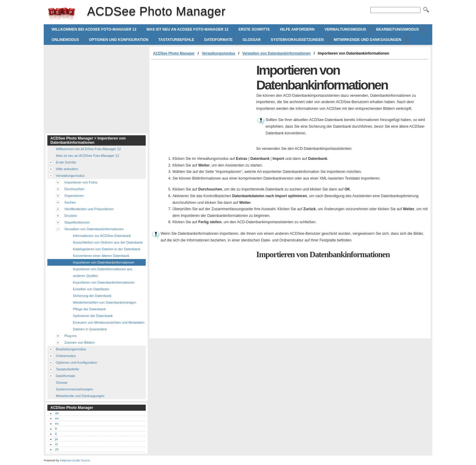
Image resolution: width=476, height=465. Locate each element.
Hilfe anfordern (297, 29)
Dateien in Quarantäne (90, 329)
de (57, 413)
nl (56, 444)
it (56, 434)
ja (56, 439)
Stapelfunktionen (77, 222)
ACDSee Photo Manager (62, 14)
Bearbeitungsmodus (398, 29)
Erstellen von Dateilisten (91, 289)
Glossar (252, 40)
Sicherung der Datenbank (92, 296)
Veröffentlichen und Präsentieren (89, 209)
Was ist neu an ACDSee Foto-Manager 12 (187, 29)
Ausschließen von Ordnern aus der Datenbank (108, 242)
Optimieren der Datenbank (93, 316)
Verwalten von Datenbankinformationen (276, 53)
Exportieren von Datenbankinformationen (104, 282)
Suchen (70, 202)
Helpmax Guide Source (75, 460)
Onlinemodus (65, 40)
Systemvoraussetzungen (297, 40)
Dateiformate (219, 40)
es (57, 423)
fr (56, 429)
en (57, 418)
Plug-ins (70, 336)
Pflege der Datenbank (89, 309)
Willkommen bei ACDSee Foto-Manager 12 (94, 29)
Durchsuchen (74, 189)
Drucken (71, 216)
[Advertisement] (202, 105)
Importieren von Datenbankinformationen (104, 262)
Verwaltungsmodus (345, 29)
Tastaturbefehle (176, 40)
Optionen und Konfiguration (119, 40)
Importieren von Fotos (81, 182)
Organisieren (74, 196)
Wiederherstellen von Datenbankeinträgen (105, 302)
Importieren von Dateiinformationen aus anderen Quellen (103, 272)
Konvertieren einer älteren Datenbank (101, 256)
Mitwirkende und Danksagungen (367, 40)
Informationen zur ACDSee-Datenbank (102, 236)
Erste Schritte (254, 29)
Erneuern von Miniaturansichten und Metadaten (109, 322)
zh (57, 449)
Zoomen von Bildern (80, 342)
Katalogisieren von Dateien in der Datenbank (107, 249)
